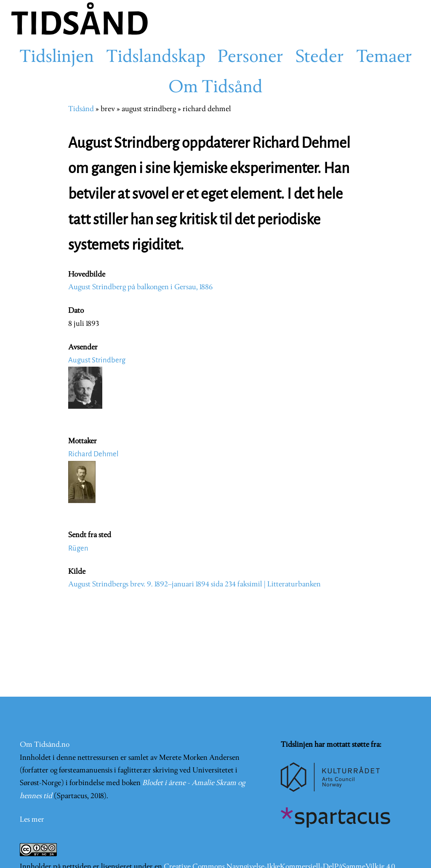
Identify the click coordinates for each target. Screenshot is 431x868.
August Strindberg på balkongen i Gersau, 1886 (140, 287)
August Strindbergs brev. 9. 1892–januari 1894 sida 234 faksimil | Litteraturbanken (194, 584)
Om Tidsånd (215, 88)
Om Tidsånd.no (45, 745)
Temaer (384, 58)
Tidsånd (81, 109)
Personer (250, 58)
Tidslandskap (156, 58)
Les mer (32, 820)
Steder (320, 58)
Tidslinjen (57, 58)
